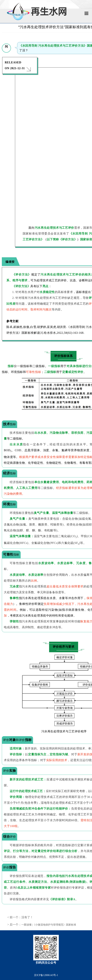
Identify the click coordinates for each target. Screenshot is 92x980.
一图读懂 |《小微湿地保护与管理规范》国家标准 (49, 925)
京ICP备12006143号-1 (46, 975)
